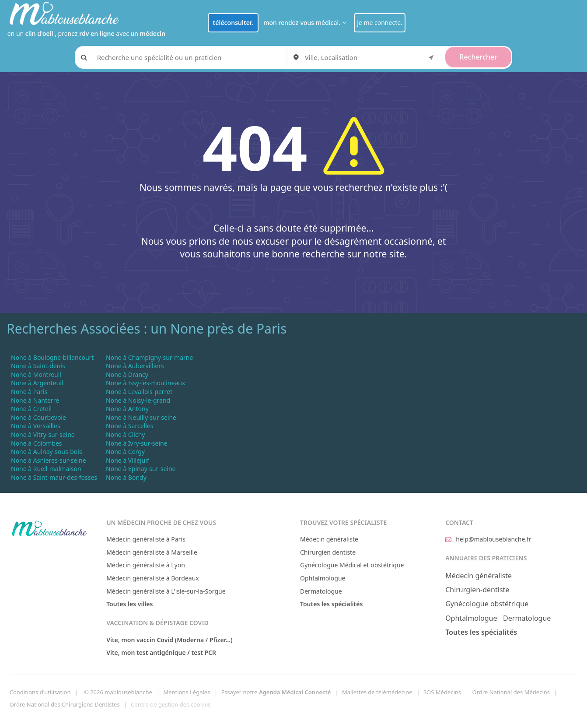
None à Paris (29, 392)
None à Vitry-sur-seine (43, 434)
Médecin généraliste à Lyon (146, 565)
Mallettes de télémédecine (377, 692)
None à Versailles (36, 426)
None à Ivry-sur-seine (137, 443)
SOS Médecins (442, 692)
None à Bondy (126, 477)
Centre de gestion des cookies (171, 704)
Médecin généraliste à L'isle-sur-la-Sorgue (166, 591)
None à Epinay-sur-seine (141, 469)
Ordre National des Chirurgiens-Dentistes (65, 704)
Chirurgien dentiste (328, 552)
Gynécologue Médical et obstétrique (352, 565)
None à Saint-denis (38, 366)
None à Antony (127, 409)
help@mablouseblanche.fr (488, 539)
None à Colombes (37, 443)
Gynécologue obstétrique (487, 604)
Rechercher (478, 57)
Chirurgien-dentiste (477, 590)
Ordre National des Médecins (511, 692)
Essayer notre (276, 692)
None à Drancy (127, 375)
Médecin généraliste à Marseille (152, 552)
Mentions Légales (187, 692)
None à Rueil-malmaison (46, 469)
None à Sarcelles (129, 426)
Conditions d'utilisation (40, 692)
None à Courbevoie (38, 417)
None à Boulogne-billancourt (52, 357)
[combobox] (371, 57)
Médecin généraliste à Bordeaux (153, 578)
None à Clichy (125, 434)
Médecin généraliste (329, 539)
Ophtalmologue (323, 578)
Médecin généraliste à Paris (146, 539)
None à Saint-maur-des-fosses (54, 477)
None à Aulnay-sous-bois (47, 452)
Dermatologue (321, 591)
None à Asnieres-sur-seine (49, 460)
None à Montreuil (36, 375)
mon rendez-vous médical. (306, 23)
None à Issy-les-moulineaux (145, 383)
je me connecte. (380, 23)
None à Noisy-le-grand (138, 400)
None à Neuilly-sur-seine (141, 417)
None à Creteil (31, 409)
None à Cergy (125, 452)
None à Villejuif (128, 460)
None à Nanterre (35, 400)
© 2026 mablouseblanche (118, 692)
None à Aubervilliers (135, 366)
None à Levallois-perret (139, 392)
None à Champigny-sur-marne (149, 357)
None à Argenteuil (37, 383)
